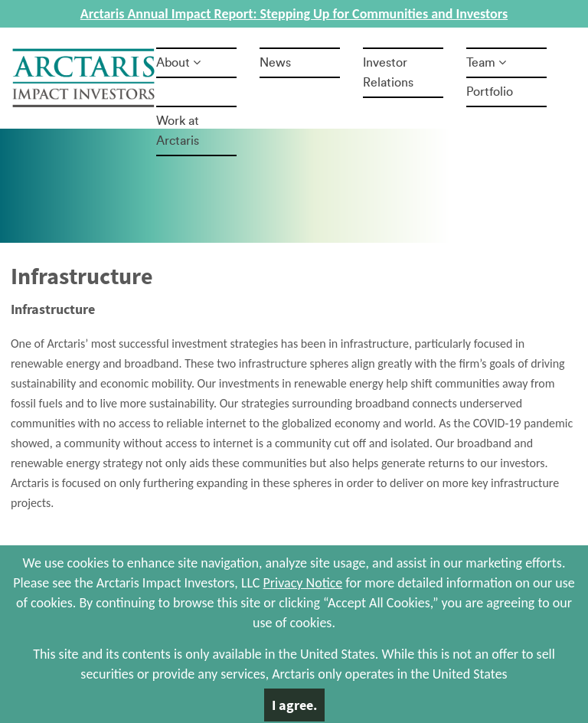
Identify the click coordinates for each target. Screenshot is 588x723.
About (178, 63)
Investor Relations (388, 73)
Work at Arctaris (178, 131)
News (275, 63)
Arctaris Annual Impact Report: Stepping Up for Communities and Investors (294, 14)
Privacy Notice (303, 583)
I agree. (294, 705)
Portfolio (490, 92)
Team (486, 63)
